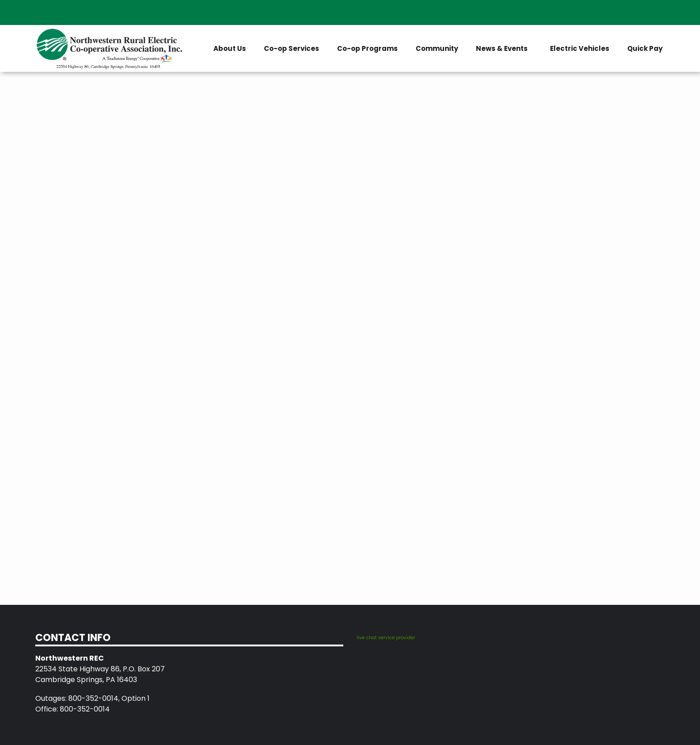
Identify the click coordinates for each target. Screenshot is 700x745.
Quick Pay (645, 48)
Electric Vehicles (580, 48)
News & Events (502, 48)
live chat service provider (386, 638)
